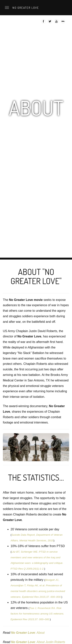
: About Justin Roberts (38, 642)
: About (28, 633)
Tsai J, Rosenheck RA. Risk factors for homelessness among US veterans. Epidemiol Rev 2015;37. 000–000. (37, 614)
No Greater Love (25, 8)
